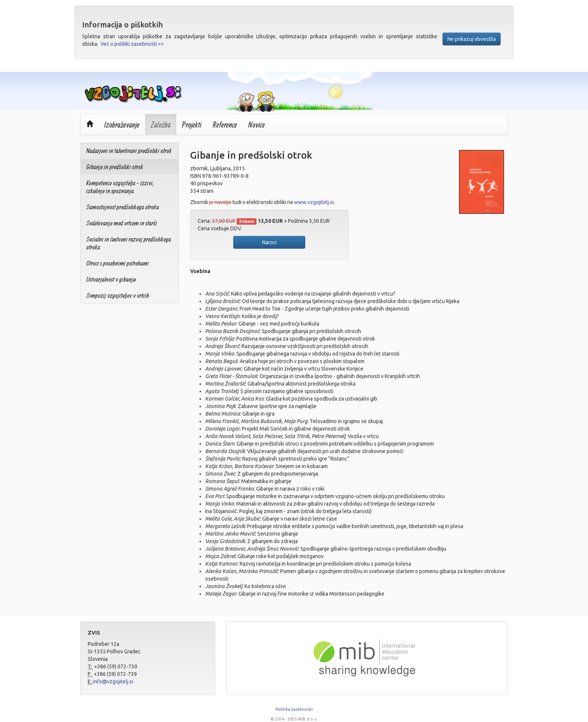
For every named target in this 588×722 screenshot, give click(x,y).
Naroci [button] (269, 242)
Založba (161, 125)
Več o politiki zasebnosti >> (132, 44)
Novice (256, 125)
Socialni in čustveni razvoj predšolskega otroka (129, 243)
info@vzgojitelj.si (113, 681)
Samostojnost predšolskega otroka (123, 207)
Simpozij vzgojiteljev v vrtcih (118, 295)
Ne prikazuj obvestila (472, 39)
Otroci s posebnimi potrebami (118, 263)
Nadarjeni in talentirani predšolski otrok (129, 151)
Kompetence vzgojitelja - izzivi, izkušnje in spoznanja (120, 187)
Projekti (192, 125)
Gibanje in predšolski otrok (115, 167)
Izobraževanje (122, 125)
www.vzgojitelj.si (314, 202)
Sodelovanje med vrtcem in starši (122, 223)
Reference (225, 125)
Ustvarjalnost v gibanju (111, 279)
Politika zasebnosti (294, 709)
